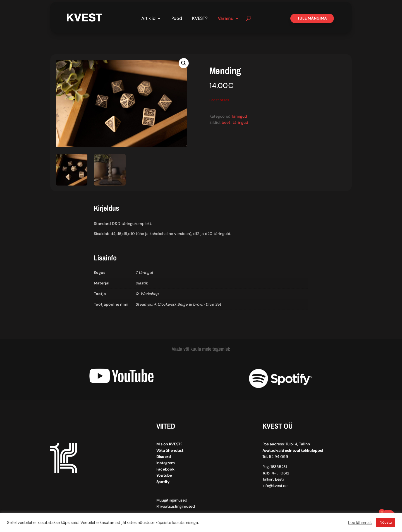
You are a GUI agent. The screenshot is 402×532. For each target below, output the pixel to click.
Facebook (165, 469)
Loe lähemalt (360, 522)
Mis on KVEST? (169, 444)
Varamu (226, 19)
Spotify (163, 482)
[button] (184, 63)
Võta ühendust (170, 450)
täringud (240, 122)
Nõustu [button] (386, 522)
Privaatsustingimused (176, 506)
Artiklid (148, 19)
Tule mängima (312, 18)
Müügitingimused (172, 500)
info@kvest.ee (275, 486)
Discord (164, 457)
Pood (177, 19)
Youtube (164, 475)
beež (226, 122)
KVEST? (200, 19)
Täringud (239, 116)
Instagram (166, 463)
